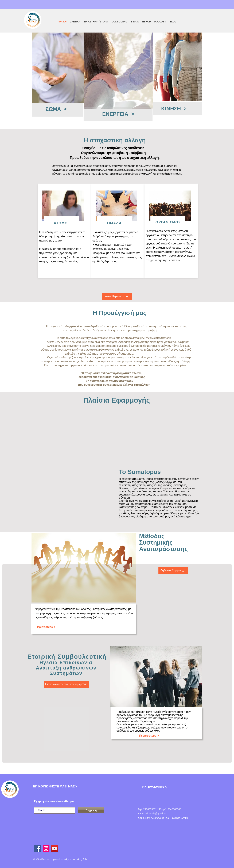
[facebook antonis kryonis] (38, 849)
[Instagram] (46, 849)
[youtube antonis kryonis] (55, 849)
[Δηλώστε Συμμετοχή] (173, 570)
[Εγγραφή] (91, 810)
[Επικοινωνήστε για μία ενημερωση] (67, 684)
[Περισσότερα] (46, 627)
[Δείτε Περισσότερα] (117, 296)
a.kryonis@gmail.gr (156, 814)
